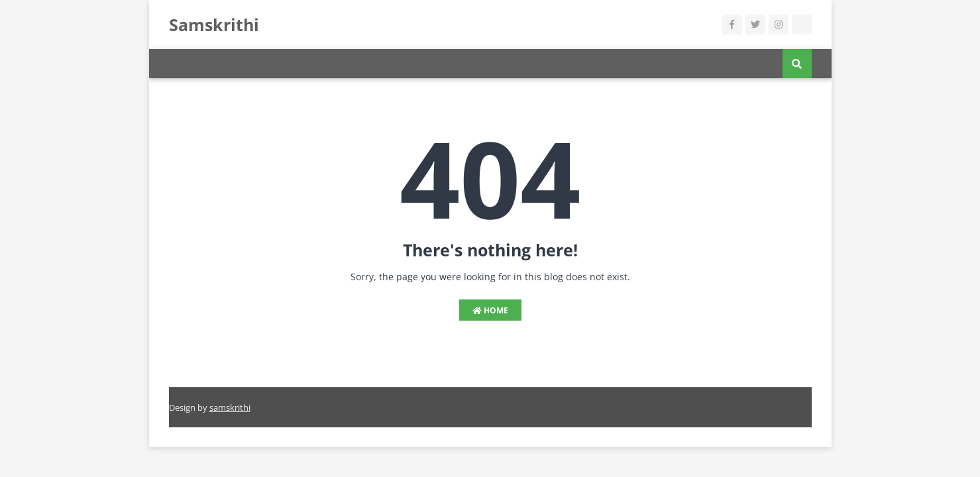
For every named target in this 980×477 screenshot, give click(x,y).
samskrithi (230, 407)
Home (490, 310)
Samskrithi (214, 25)
